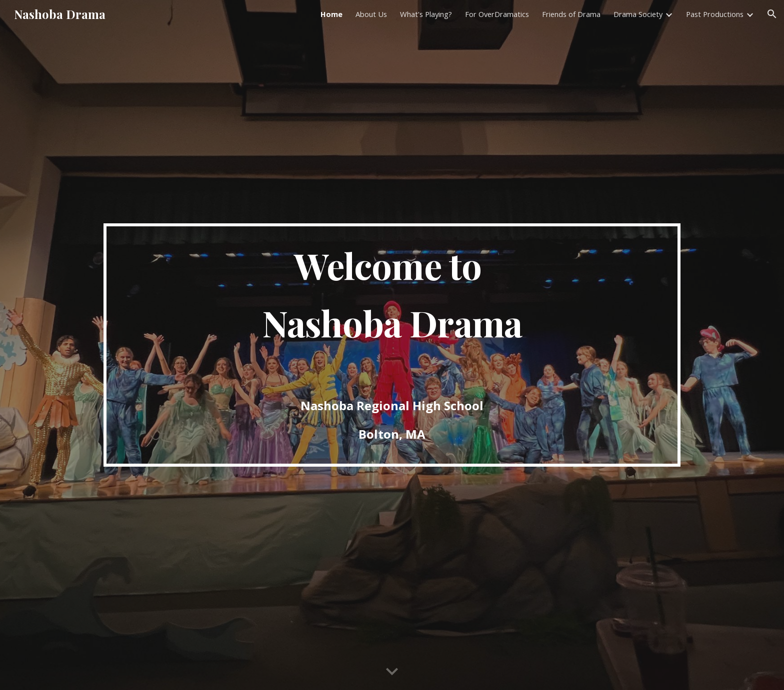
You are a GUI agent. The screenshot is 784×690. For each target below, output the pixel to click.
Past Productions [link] (715, 14)
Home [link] (331, 14)
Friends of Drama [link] (571, 14)
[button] (772, 14)
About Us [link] (371, 14)
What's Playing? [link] (426, 14)
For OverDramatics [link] (497, 14)
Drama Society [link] (638, 14)
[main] (392, 345)
